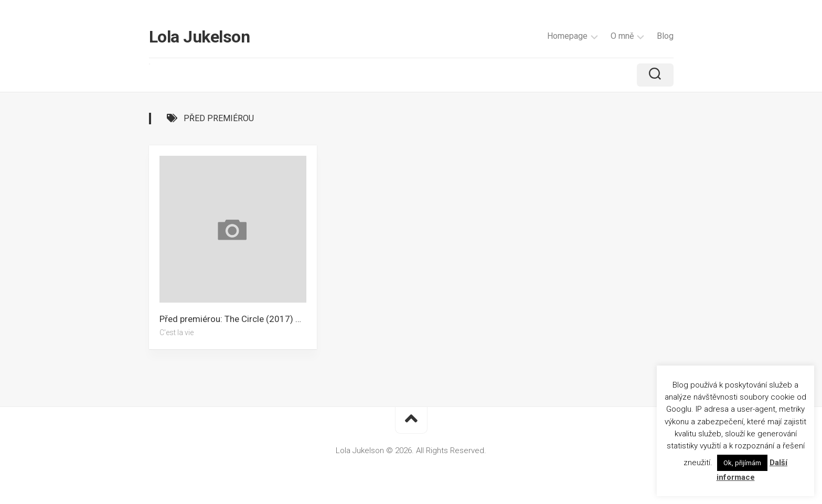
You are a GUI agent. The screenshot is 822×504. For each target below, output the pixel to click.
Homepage (567, 36)
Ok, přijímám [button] (742, 463)
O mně (622, 36)
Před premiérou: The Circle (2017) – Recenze (238, 319)
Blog (665, 36)
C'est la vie (177, 333)
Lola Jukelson (200, 37)
